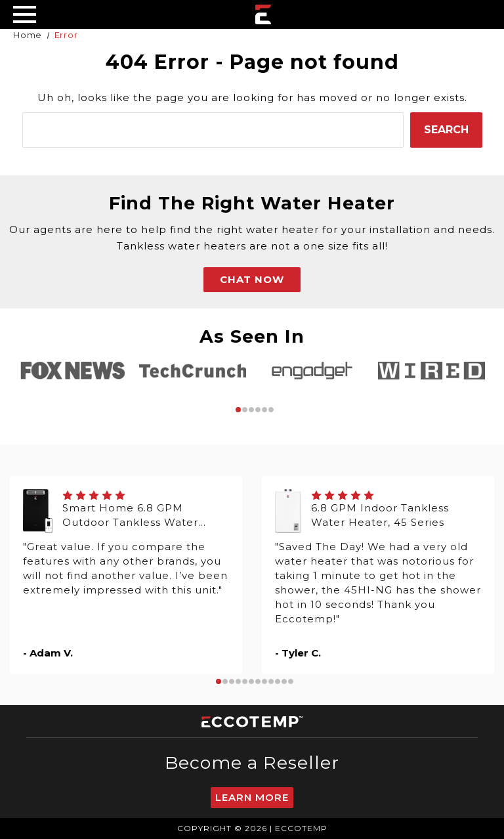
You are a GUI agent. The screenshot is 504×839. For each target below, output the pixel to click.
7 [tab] (258, 681)
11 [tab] (284, 681)
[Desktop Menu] (25, 14)
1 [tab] (238, 410)
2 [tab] (245, 410)
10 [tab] (278, 681)
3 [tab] (251, 410)
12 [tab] (291, 681)
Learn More (252, 797)
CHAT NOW (252, 279)
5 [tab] (264, 410)
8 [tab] (264, 681)
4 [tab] (258, 410)
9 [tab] (271, 681)
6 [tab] (271, 410)
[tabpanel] (73, 371)
